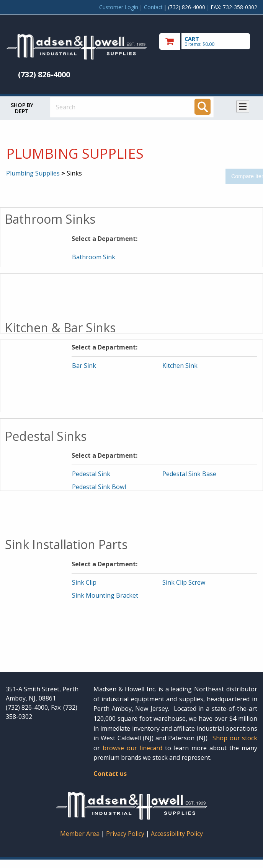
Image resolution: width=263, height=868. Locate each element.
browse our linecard (132, 748)
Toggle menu (243, 106)
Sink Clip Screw (184, 582)
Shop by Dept (22, 108)
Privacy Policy (126, 834)
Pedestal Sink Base (189, 474)
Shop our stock (235, 738)
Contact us (110, 774)
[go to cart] (208, 41)
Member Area (80, 834)
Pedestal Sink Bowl (99, 487)
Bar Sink (84, 366)
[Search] (203, 107)
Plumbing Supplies (33, 173)
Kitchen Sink (180, 366)
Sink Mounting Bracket (105, 595)
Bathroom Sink (94, 257)
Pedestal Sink (91, 474)
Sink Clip (84, 582)
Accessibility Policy (177, 834)
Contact (153, 7)
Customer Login (119, 7)
